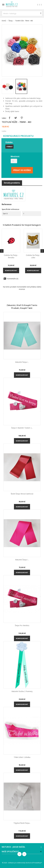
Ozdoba (9, 142)
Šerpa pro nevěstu (22, 625)
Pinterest (22, 118)
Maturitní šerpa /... (22, 362)
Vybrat (10, 147)
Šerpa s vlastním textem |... (22, 428)
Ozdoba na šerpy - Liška (33, 256)
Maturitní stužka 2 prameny (22, 691)
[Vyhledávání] (22, 13)
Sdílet (10, 118)
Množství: (15, 156)
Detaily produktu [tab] (12, 183)
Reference (7, 204)
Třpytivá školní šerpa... (22, 823)
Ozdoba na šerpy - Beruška (11, 256)
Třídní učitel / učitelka (22, 757)
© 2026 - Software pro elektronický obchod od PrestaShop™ (22, 863)
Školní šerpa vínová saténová (22, 494)
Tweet (16, 118)
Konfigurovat (11, 270)
